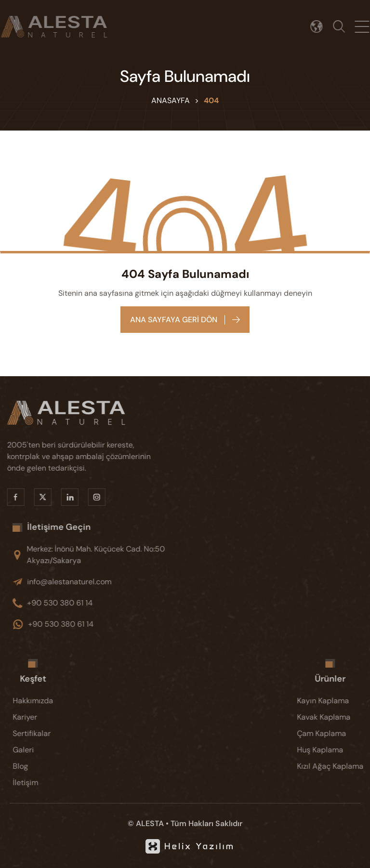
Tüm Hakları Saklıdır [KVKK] (206, 823)
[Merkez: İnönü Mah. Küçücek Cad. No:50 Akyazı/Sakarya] (101, 555)
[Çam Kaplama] (334, 734)
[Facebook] (12, 497)
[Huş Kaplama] (334, 750)
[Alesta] (82, 413)
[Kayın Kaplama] (334, 701)
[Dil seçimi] (320, 27)
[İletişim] (37, 783)
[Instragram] (92, 497)
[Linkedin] (66, 497)
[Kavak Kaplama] (334, 717)
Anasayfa (171, 100)
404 (211, 100)
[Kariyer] (37, 717)
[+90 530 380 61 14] (101, 603)
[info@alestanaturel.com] (101, 582)
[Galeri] (37, 750)
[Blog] (37, 766)
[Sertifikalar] (37, 734)
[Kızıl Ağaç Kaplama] (334, 766)
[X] (39, 497)
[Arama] (342, 27)
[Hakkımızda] (37, 701)
